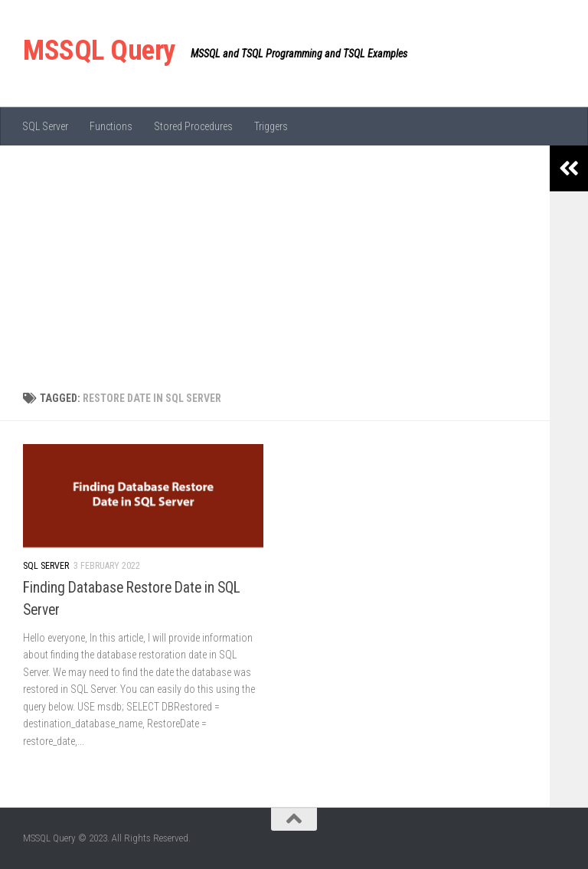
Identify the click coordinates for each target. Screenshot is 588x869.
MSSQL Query (99, 50)
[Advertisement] (275, 260)
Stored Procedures (193, 126)
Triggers (271, 126)
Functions (111, 126)
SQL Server (45, 126)
